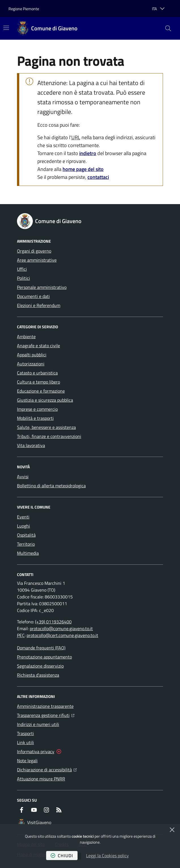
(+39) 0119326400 (53, 622)
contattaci (98, 177)
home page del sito (83, 169)
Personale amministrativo (42, 287)
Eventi (23, 517)
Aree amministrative (37, 260)
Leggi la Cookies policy (107, 856)
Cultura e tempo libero (38, 382)
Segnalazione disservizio (40, 666)
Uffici (22, 269)
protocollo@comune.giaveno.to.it (61, 628)
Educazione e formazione (41, 391)
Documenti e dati (33, 296)
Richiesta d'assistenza (38, 675)
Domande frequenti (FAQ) (41, 648)
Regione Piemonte (24, 9)
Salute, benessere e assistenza (46, 427)
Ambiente (26, 336)
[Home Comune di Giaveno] (48, 28)
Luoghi (23, 526)
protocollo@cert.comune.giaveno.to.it (62, 635)
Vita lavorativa (31, 445)
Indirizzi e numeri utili (38, 724)
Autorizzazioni (31, 364)
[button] (168, 28)
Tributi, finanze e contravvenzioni (49, 436)
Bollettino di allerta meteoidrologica (51, 486)
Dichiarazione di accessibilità (47, 769)
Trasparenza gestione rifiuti (46, 715)
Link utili (25, 742)
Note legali (27, 761)
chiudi (62, 856)
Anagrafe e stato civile (38, 346)
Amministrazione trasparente (45, 706)
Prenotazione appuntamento (44, 657)
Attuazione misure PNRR (41, 779)
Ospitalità (26, 535)
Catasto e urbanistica (37, 373)
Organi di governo (34, 251)
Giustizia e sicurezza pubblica (45, 400)
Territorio (26, 544)
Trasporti (25, 733)
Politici (23, 278)
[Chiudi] (172, 830)
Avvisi (23, 477)
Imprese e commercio (37, 409)
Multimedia (28, 553)
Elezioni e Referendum (39, 305)
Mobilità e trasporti (35, 418)
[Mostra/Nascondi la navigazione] (6, 28)
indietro (88, 153)
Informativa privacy (36, 751)
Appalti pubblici (32, 355)
